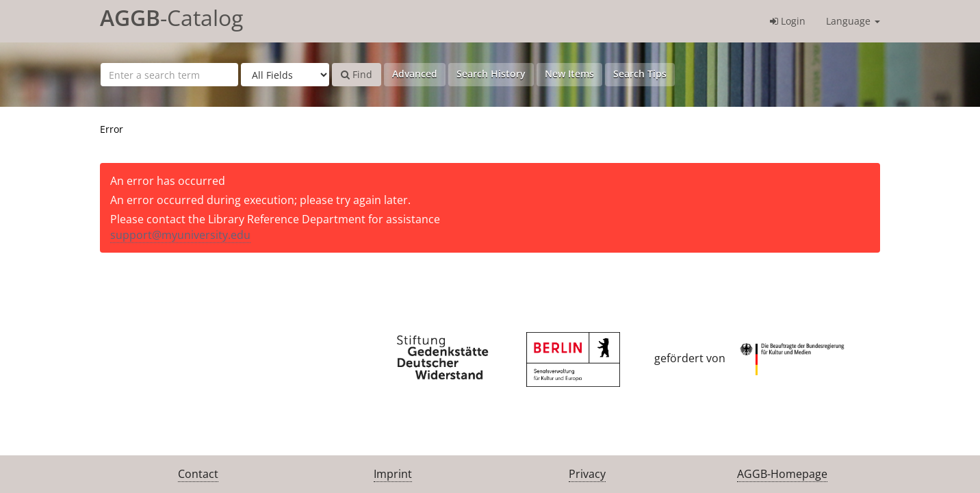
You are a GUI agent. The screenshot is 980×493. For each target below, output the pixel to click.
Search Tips (640, 74)
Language (853, 21)
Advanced (415, 74)
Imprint (393, 474)
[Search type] (285, 75)
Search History (491, 74)
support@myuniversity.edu (180, 235)
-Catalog (171, 17)
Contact (198, 474)
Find (357, 74)
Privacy (587, 474)
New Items (569, 74)
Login (788, 21)
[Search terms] (169, 75)
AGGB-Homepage (782, 474)
